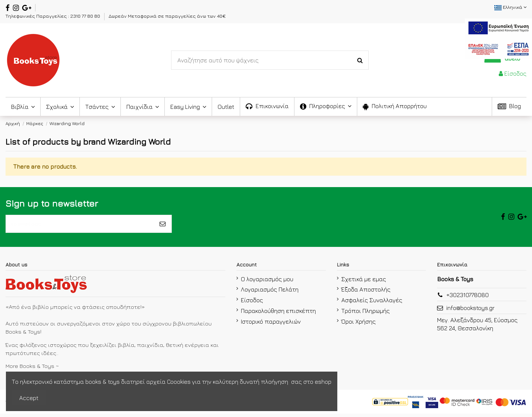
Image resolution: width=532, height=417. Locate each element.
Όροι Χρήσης (359, 325)
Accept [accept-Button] (29, 398)
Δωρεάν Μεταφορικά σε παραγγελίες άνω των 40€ (167, 16)
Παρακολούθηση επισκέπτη (278, 314)
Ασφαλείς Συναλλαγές (372, 303)
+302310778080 (468, 298)
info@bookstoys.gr (470, 311)
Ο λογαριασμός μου (267, 282)
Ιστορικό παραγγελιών (271, 325)
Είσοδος (252, 303)
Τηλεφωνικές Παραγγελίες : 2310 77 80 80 (53, 16)
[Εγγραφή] (163, 225)
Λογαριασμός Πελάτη (270, 293)
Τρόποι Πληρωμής (366, 314)
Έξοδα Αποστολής (366, 293)
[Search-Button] (360, 60)
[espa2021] (498, 38)
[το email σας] (80, 225)
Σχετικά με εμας (364, 282)
